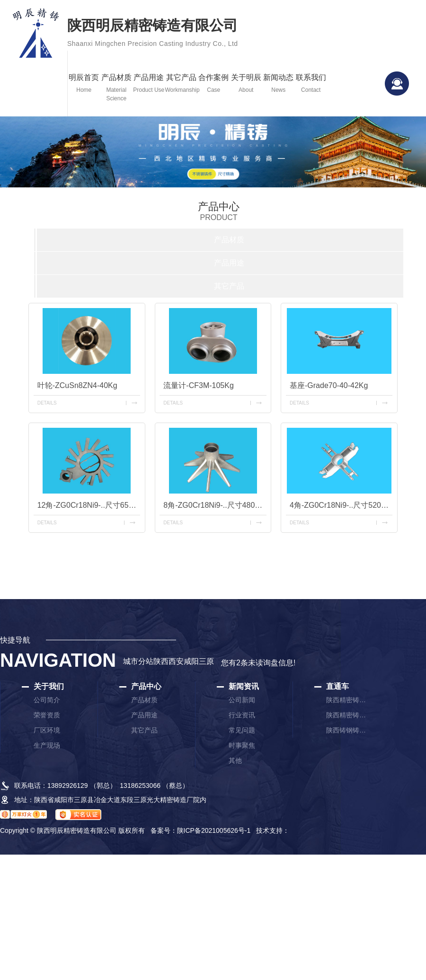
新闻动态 (279, 84)
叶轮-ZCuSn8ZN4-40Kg (77, 385)
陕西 (161, 661)
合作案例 (214, 84)
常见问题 (242, 730)
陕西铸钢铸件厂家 (347, 730)
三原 (206, 661)
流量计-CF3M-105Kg (198, 385)
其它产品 (182, 84)
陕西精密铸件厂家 (347, 715)
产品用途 (149, 84)
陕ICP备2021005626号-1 (214, 830)
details (47, 403)
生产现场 (47, 745)
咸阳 (191, 661)
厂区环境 (47, 730)
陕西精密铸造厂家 (347, 700)
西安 (176, 661)
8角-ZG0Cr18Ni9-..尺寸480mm (215, 505)
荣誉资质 (47, 715)
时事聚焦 (242, 745)
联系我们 (311, 84)
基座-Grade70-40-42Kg (329, 385)
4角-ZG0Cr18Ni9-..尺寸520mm (341, 505)
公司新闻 (242, 700)
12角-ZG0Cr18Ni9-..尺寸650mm (89, 505)
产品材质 (117, 88)
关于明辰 (246, 84)
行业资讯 (242, 715)
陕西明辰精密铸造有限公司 (153, 35)
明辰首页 (84, 84)
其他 (235, 760)
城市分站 (138, 661)
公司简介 (47, 700)
